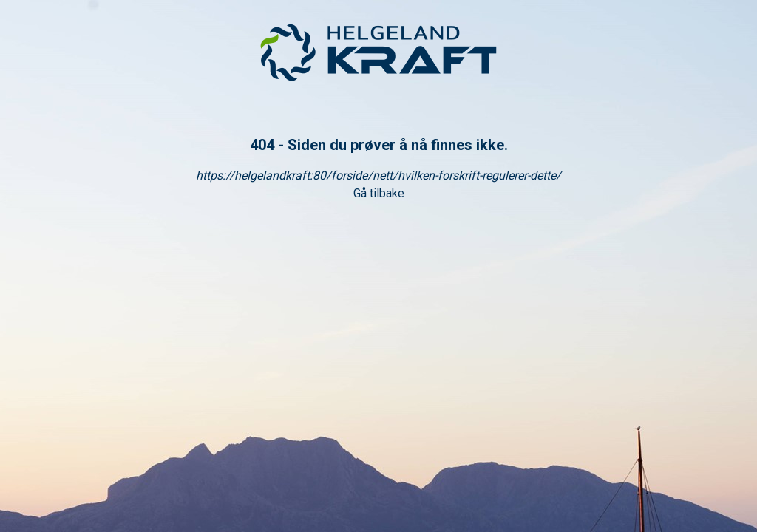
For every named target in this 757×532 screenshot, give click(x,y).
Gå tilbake (379, 193)
